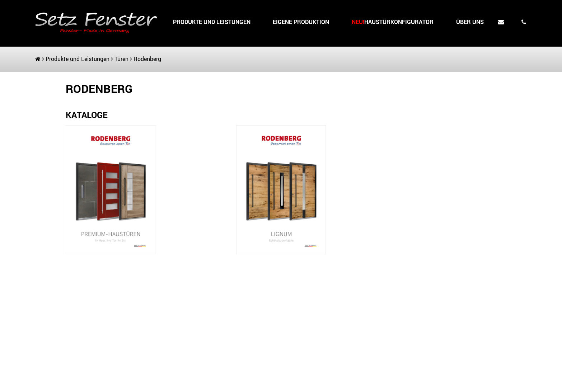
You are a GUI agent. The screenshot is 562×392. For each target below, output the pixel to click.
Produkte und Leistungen (212, 22)
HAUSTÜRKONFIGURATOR (393, 22)
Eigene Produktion (301, 22)
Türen (121, 59)
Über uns (470, 22)
